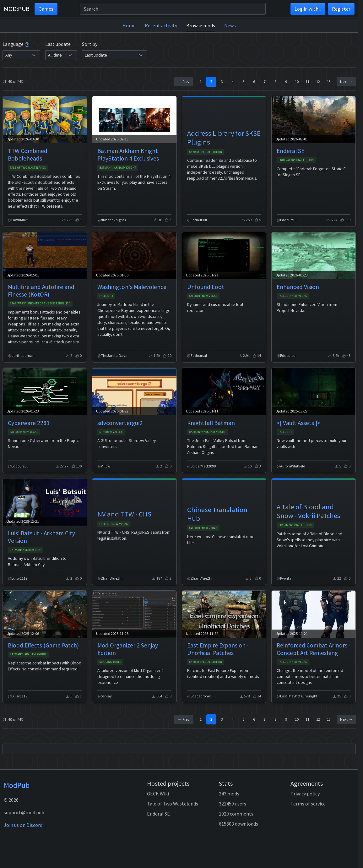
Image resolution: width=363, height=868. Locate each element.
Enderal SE (290, 151)
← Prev (184, 82)
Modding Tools (111, 662)
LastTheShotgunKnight (299, 696)
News (230, 25)
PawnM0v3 (20, 220)
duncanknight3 (113, 220)
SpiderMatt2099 (203, 466)
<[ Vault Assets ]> (298, 423)
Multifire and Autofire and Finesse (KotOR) (41, 291)
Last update (58, 44)
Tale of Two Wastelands (28, 168)
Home (129, 25)
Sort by (90, 44)
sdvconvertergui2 (120, 423)
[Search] (173, 9)
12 (318, 82)
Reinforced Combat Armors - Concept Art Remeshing (314, 649)
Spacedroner (201, 696)
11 (307, 82)
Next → (346, 82)
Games (46, 9)
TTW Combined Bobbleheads (28, 155)
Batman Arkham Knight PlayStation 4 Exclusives (128, 155)
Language (16, 44)
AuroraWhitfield (293, 466)
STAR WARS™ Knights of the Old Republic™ (40, 303)
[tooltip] (27, 44)
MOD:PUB (17, 9)
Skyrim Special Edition (206, 152)
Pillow (106, 466)
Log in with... (308, 9)
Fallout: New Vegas (203, 296)
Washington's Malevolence (132, 287)
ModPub (17, 785)
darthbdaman (23, 355)
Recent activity (161, 25)
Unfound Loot (206, 287)
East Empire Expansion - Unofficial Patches (218, 649)
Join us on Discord (23, 825)
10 (297, 82)
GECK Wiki (158, 794)
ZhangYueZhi (112, 578)
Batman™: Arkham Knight (118, 168)
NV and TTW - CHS (124, 514)
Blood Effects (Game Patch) (43, 645)
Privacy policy (305, 794)
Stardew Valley (111, 432)
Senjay (106, 696)
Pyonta (286, 578)
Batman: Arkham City (25, 550)
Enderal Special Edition (296, 160)
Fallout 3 (106, 296)
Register (341, 9)
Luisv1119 (19, 578)
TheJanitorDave (114, 355)
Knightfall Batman (211, 423)
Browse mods (201, 25)
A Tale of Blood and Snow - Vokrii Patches (309, 511)
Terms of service (308, 804)
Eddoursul (199, 220)
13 (329, 82)
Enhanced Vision (298, 287)
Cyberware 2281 (29, 423)
